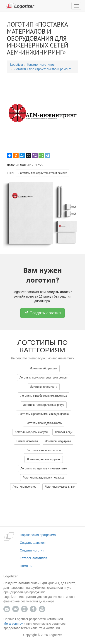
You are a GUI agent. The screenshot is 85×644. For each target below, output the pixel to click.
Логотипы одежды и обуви (31, 432)
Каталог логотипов (41, 65)
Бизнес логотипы (27, 441)
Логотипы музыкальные (60, 487)
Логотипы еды (64, 432)
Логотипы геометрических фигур (44, 405)
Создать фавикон (33, 543)
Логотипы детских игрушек (44, 459)
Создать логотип (42, 313)
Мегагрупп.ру (13, 624)
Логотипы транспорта (44, 387)
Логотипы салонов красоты (44, 450)
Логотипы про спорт (25, 487)
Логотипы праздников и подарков (44, 478)
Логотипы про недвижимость (44, 423)
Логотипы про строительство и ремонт (42, 69)
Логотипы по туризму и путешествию (44, 469)
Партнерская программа (38, 535)
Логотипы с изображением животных (44, 396)
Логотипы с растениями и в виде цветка (44, 414)
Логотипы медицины (58, 441)
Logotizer (17, 65)
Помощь (26, 566)
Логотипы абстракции (44, 368)
